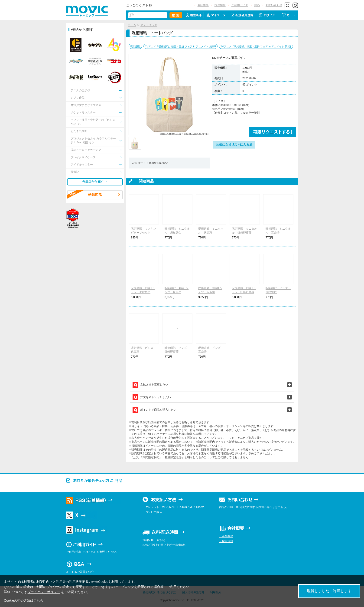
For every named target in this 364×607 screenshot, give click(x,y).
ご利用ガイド (240, 5)
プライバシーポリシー (44, 592)
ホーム (132, 25)
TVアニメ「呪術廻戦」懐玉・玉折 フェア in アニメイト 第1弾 (180, 46)
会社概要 (203, 5)
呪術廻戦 (135, 46)
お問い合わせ (274, 5)
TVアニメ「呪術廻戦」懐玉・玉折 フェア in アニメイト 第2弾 (256, 46)
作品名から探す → (95, 182)
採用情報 (220, 5)
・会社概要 (226, 536)
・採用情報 (226, 541)
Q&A (257, 5)
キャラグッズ (149, 25)
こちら (38, 600)
